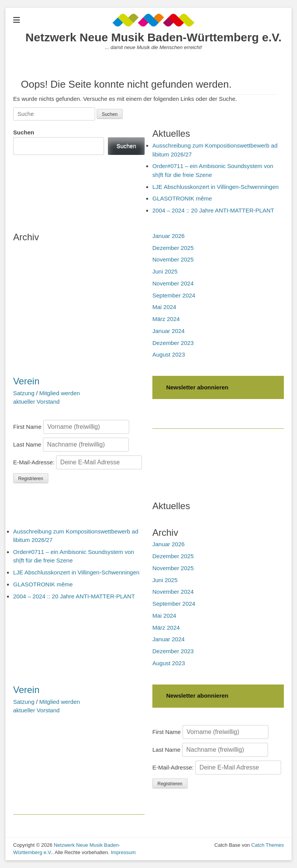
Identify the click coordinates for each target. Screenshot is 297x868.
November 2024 (173, 283)
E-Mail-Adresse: (78, 462)
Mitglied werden (60, 393)
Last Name (27, 444)
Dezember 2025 (173, 248)
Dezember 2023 (173, 343)
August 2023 (169, 354)
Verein (26, 381)
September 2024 (174, 295)
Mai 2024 (164, 307)
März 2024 (166, 319)
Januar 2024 (168, 331)
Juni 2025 (165, 271)
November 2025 (173, 259)
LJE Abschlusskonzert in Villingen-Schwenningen (216, 187)
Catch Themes (268, 845)
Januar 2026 (168, 236)
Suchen (24, 132)
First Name (27, 427)
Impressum (123, 852)
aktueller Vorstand (36, 402)
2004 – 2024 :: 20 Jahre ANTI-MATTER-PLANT (213, 210)
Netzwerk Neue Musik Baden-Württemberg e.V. (154, 37)
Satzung (24, 393)
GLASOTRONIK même (182, 198)
